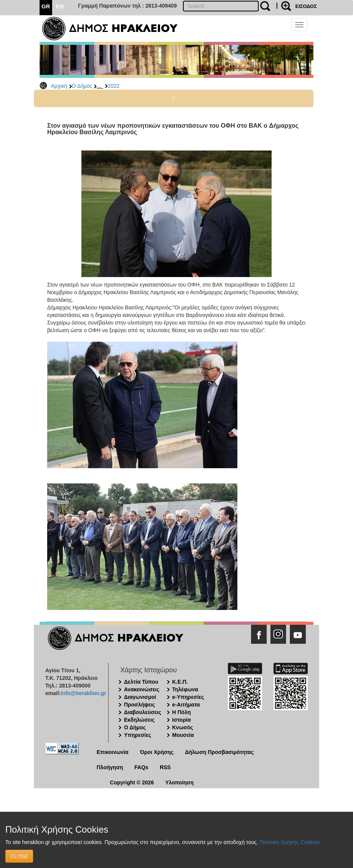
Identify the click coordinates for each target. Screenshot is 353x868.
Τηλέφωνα (185, 689)
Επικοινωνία (113, 752)
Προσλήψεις (140, 705)
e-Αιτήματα (186, 705)
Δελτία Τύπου (141, 682)
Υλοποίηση (179, 782)
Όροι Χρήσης (157, 752)
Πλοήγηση (110, 767)
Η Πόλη (182, 712)
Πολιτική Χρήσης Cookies (289, 842)
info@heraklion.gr (83, 693)
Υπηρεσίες (138, 735)
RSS (165, 767)
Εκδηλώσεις (139, 720)
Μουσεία (183, 735)
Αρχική (59, 86)
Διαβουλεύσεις (143, 712)
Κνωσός (183, 727)
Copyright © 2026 (132, 782)
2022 (114, 86)
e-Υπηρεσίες (188, 697)
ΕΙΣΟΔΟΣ (306, 6)
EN (60, 6)
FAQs (141, 767)
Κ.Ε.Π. (180, 682)
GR (46, 6)
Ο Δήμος (82, 86)
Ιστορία (182, 720)
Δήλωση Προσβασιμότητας (219, 752)
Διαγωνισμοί (140, 697)
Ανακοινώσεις (142, 689)
